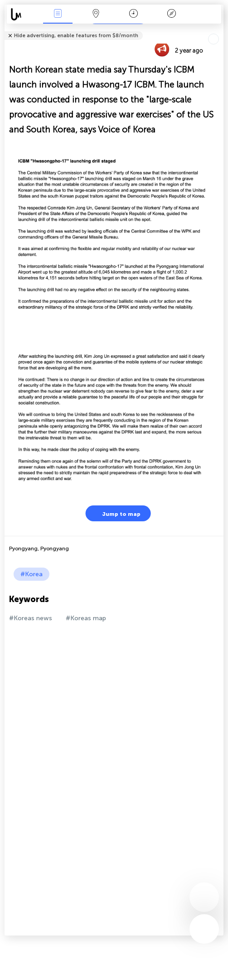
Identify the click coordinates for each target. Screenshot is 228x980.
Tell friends (220, 30)
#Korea (32, 574)
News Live (58, 14)
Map (96, 14)
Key (171, 14)
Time (133, 14)
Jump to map (116, 513)
